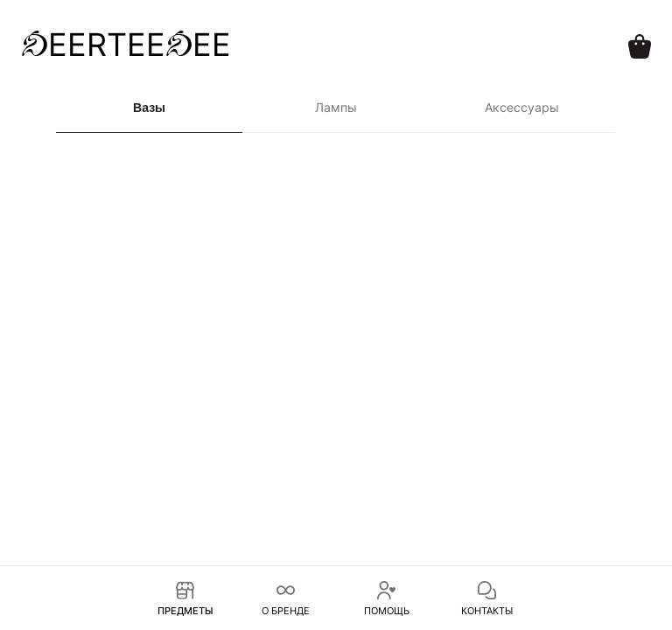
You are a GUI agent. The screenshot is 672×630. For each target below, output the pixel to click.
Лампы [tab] (336, 107)
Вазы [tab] (149, 108)
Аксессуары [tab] (522, 107)
